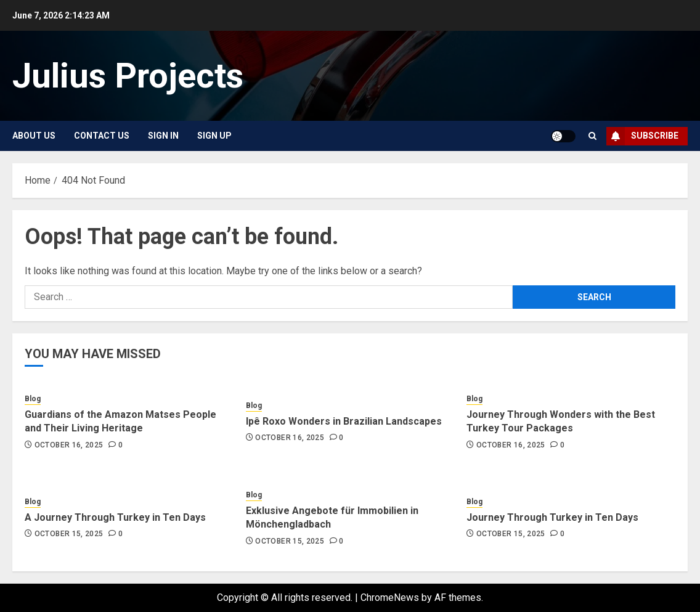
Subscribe (642, 136)
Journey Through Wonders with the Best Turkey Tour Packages (561, 421)
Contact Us (102, 136)
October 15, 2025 (69, 534)
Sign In (163, 136)
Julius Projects (128, 76)
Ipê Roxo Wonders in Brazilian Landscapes (344, 421)
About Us (34, 136)
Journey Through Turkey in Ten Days (552, 517)
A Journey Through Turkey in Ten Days (115, 517)
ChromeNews (390, 598)
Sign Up (214, 136)
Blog (33, 399)
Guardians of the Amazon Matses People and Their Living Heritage (120, 421)
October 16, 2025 (69, 445)
